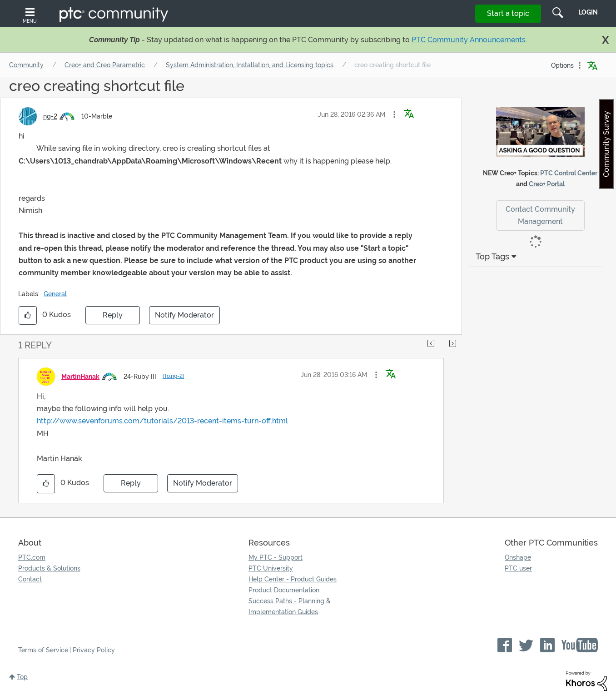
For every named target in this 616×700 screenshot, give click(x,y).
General (55, 294)
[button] (394, 114)
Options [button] (562, 65)
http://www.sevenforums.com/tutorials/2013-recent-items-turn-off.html (162, 421)
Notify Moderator (184, 315)
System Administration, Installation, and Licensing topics (250, 65)
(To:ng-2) (173, 376)
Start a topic (508, 13)
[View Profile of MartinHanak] (80, 377)
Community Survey (606, 144)
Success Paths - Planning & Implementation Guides (290, 606)
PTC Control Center (569, 173)
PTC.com (32, 557)
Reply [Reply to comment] (131, 483)
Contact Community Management (540, 215)
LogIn (588, 12)
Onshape (518, 557)
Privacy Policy (94, 650)
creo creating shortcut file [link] (392, 65)
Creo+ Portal (547, 184)
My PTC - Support (276, 557)
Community (26, 65)
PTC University (271, 568)
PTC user (518, 568)
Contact (30, 579)
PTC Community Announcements (469, 40)
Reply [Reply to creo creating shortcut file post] (113, 315)
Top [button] (22, 677)
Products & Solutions (49, 568)
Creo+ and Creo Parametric (105, 65)
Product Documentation (284, 590)
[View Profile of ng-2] (50, 116)
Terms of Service (43, 650)
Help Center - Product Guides (293, 579)
